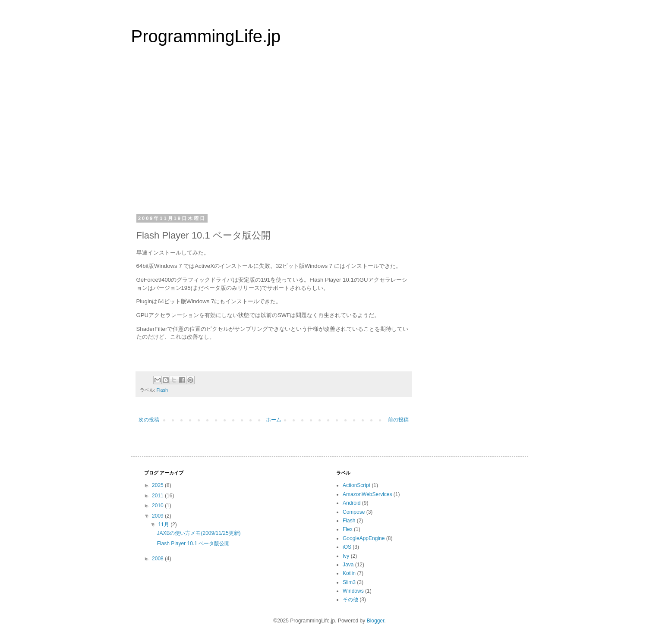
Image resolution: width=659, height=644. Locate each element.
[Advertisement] (330, 135)
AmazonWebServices (367, 494)
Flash (162, 390)
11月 (164, 525)
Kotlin (349, 573)
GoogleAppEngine (364, 538)
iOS (347, 547)
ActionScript (356, 485)
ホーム (274, 420)
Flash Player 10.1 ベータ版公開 (193, 543)
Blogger (376, 621)
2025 (158, 485)
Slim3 (349, 582)
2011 (158, 496)
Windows (353, 591)
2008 (158, 559)
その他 (350, 600)
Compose (354, 512)
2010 (158, 506)
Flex (348, 529)
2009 (158, 516)
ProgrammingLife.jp (206, 36)
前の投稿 (398, 420)
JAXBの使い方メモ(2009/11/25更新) (199, 533)
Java (348, 565)
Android (352, 503)
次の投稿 (149, 420)
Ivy (346, 556)
